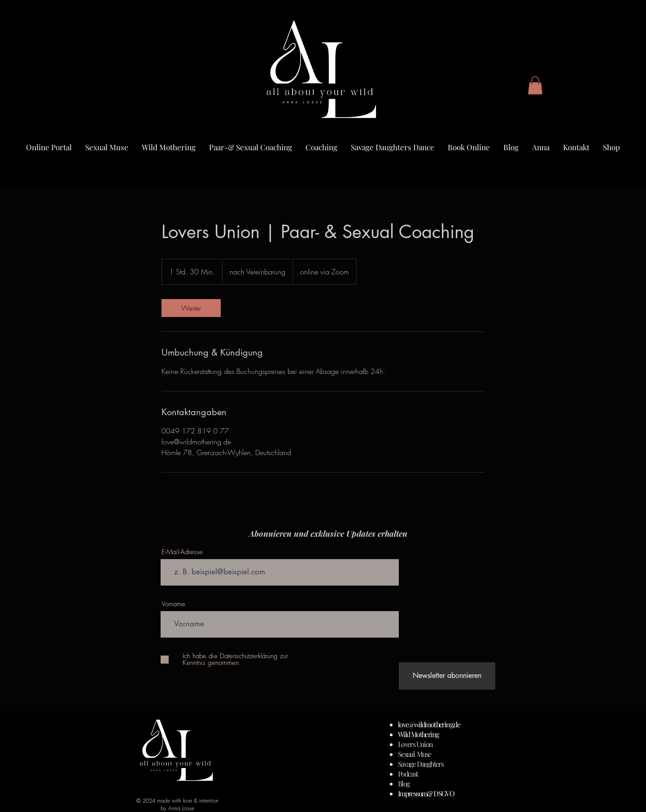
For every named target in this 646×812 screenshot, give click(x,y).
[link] (191, 308)
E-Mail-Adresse (182, 552)
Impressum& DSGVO (426, 793)
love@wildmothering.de (429, 724)
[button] (535, 85)
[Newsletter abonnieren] (447, 676)
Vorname (173, 604)
